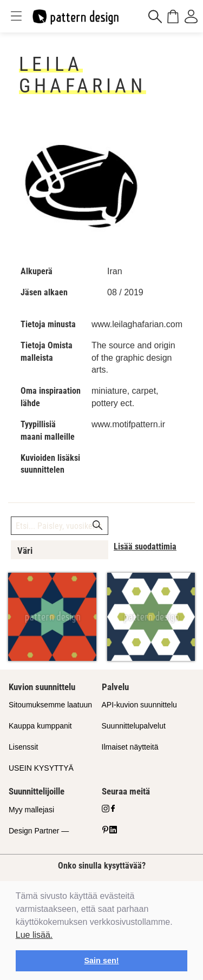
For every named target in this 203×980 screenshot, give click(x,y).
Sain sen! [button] (102, 961)
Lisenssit (23, 747)
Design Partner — (39, 831)
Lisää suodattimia (145, 547)
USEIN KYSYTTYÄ (41, 768)
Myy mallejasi (31, 810)
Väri (25, 551)
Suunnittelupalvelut (134, 726)
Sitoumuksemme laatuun (50, 705)
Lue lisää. (34, 935)
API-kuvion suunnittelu (139, 705)
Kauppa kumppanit (40, 726)
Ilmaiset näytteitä (130, 747)
